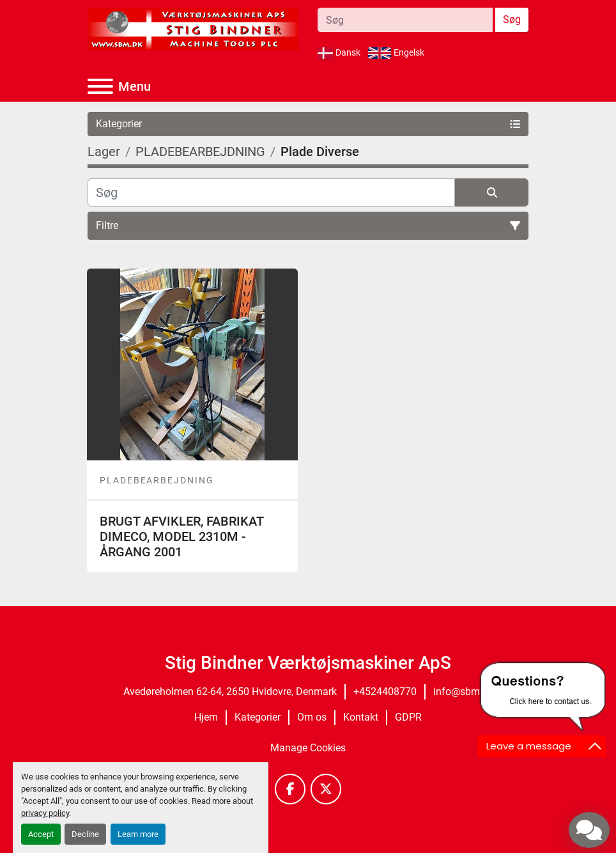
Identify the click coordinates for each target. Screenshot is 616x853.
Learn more (138, 834)
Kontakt (361, 717)
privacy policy (45, 813)
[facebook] (290, 789)
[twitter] (326, 789)
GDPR (408, 717)
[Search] (405, 20)
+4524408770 (385, 692)
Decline (85, 834)
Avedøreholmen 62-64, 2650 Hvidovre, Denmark (230, 692)
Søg (512, 20)
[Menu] (100, 86)
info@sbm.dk (463, 692)
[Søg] (271, 192)
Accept (41, 834)
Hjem (206, 717)
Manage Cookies (308, 748)
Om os (312, 717)
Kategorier (258, 717)
